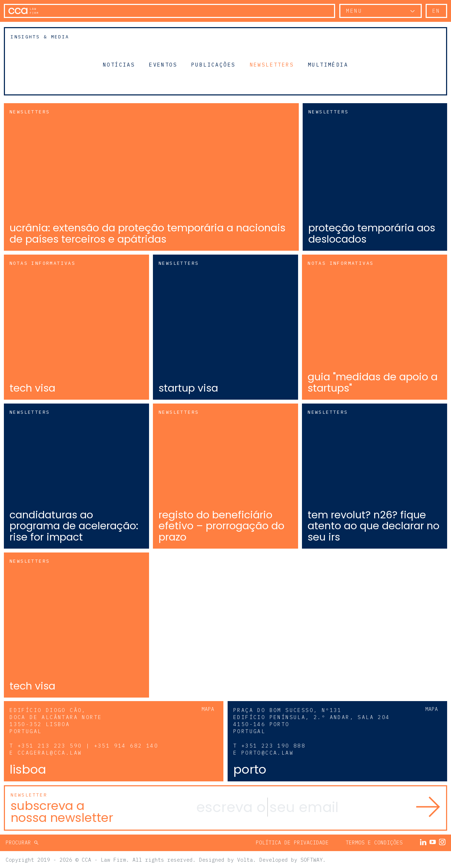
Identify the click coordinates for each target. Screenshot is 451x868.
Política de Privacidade (292, 842)
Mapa (208, 709)
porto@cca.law (267, 752)
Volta (245, 859)
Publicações (213, 64)
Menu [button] (354, 11)
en (436, 11)
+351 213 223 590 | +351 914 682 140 (88, 745)
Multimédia (328, 64)
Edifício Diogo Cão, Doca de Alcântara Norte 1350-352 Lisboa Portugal (56, 720)
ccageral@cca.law (50, 752)
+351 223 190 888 (273, 745)
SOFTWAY (312, 859)
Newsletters (272, 64)
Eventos (163, 64)
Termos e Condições (374, 842)
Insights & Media (40, 37)
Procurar (20, 842)
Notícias (119, 64)
